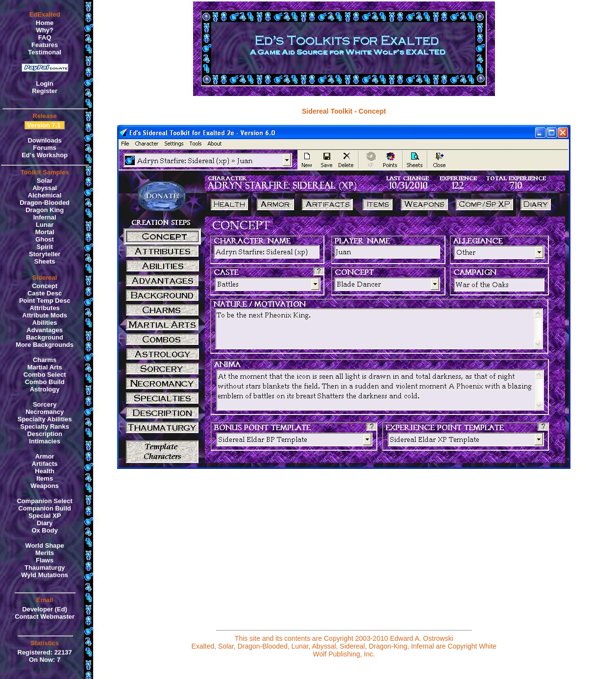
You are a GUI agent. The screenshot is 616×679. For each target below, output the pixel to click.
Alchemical (45, 195)
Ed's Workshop (45, 155)
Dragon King (45, 210)
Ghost (45, 239)
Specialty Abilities (45, 419)
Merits (45, 553)
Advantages (45, 330)
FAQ (45, 37)
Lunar (45, 225)
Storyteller (45, 254)
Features (45, 45)
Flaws (45, 560)
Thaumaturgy (45, 568)
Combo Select (45, 375)
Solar (45, 181)
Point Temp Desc (45, 301)
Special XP (45, 516)
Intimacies (45, 441)
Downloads (44, 140)
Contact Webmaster (45, 617)
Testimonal (45, 52)
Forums (45, 148)
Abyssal (45, 188)
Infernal (45, 217)
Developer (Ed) (45, 609)
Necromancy (45, 412)
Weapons (45, 486)
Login (44, 84)
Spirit (45, 247)
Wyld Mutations (45, 575)
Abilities (45, 323)
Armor (45, 456)
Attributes (44, 308)
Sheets (45, 261)
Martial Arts (45, 367)
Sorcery (45, 404)
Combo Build (45, 382)
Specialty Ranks (45, 426)
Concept (45, 286)
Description (45, 434)
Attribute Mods (45, 315)
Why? (44, 30)
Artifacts (45, 464)
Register (45, 91)
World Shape (45, 546)
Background (45, 337)
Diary (45, 523)
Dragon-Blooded (45, 203)
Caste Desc (45, 293)
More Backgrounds (45, 345)
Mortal (45, 232)
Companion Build (45, 508)
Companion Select (44, 501)
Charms (45, 360)
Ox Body (44, 530)
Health (45, 471)
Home (45, 23)
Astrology (45, 389)
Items (45, 478)
